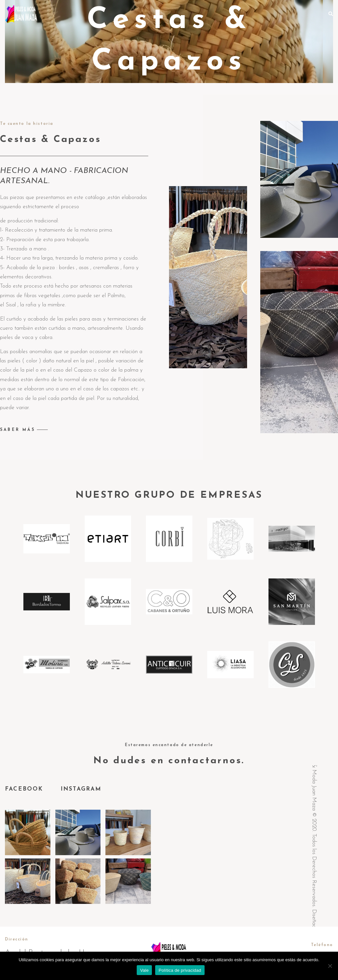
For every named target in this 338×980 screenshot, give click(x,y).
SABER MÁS (18, 430)
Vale (144, 970)
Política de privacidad (180, 970)
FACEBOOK (25, 789)
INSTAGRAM (81, 789)
